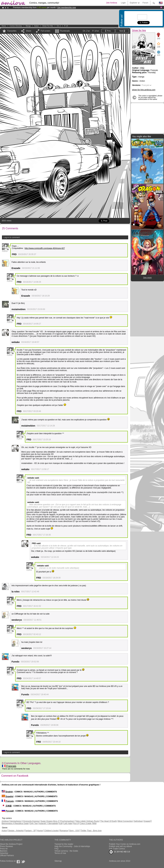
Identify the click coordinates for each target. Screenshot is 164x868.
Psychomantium (67, 821)
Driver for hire (48, 26)
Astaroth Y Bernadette (48, 823)
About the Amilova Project (11, 844)
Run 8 (76, 823)
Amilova (5, 821)
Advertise (4, 853)
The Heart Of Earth (108, 821)
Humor (40, 831)
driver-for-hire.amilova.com (144, 90)
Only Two (34, 823)
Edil (61, 823)
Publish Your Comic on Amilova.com (125, 844)
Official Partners (7, 855)
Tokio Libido (80, 821)
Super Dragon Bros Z (50, 821)
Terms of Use (60, 853)
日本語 (7, 806)
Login (123, 3)
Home (4, 26)
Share (28, 31)
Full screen (45, 31)
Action (36, 26)
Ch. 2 (59, 26)
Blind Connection (125, 821)
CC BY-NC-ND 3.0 (120, 852)
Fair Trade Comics (117, 849)
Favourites (12, 31)
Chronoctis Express (31, 821)
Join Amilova (112, 3)
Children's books (51, 831)
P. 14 (66, 26)
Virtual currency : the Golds (66, 851)
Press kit (4, 849)
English (7, 792)
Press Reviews (6, 846)
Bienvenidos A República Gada (15, 823)
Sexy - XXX (74, 831)
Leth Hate (68, 823)
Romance (64, 831)
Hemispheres (16, 821)
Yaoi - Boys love (95, 831)
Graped (147, 821)
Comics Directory (16, 26)
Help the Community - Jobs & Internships (72, 846)
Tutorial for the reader (64, 844)
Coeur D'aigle (86, 823)
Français (9, 766)
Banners (4, 851)
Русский (8, 811)
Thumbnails (65, 31)
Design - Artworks (16, 831)
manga (28, 26)
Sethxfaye (138, 821)
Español (7, 796)
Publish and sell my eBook (120, 846)
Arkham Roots (93, 821)
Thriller (84, 831)
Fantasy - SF (30, 831)
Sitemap (58, 861)
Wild (94, 823)
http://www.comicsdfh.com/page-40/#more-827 (45, 248)
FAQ (56, 849)
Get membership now (67, 7)
